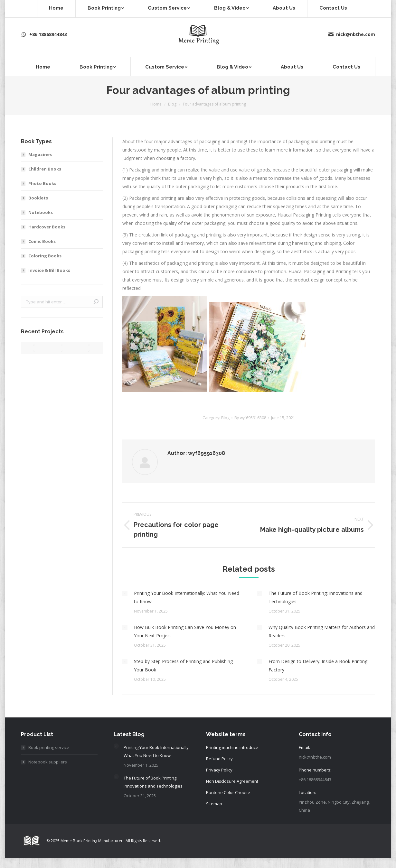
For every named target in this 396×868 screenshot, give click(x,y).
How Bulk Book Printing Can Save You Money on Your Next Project (185, 631)
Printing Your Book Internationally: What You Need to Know (187, 597)
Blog (225, 418)
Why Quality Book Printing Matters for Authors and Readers (322, 631)
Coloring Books (45, 256)
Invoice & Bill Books (49, 270)
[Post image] (125, 593)
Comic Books (42, 241)
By (250, 418)
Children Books (45, 169)
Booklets (38, 198)
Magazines (40, 154)
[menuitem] (43, 67)
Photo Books (42, 183)
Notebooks (41, 212)
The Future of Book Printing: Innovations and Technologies (316, 597)
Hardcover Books (47, 227)
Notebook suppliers (48, 762)
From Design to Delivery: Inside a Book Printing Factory (318, 665)
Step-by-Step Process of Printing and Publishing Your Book (183, 665)
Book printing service (49, 747)
